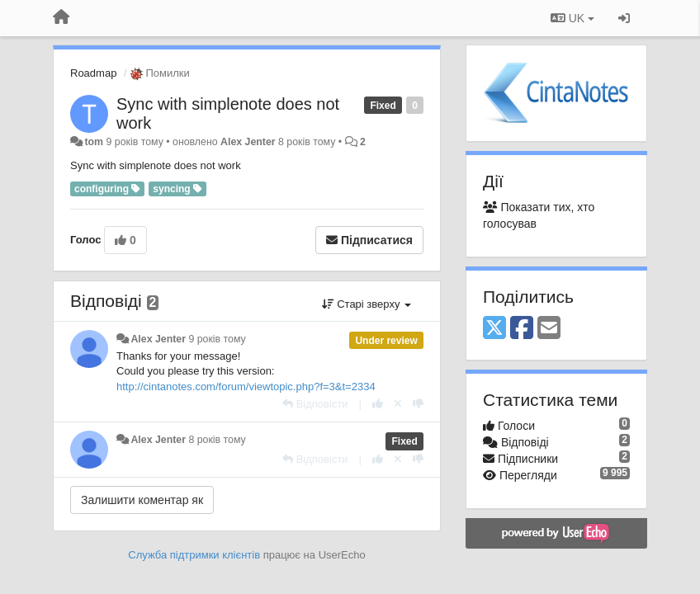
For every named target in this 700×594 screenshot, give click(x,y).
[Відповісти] (315, 404)
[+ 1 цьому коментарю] (378, 404)
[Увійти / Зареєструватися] (624, 18)
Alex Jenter (248, 142)
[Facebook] (522, 329)
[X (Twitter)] (494, 329)
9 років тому (217, 339)
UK (572, 18)
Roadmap (93, 73)
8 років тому (217, 440)
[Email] (549, 329)
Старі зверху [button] (367, 304)
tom (94, 142)
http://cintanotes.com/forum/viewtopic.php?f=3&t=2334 (246, 387)
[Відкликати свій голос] (398, 404)
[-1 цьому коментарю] (418, 404)
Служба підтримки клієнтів (194, 555)
